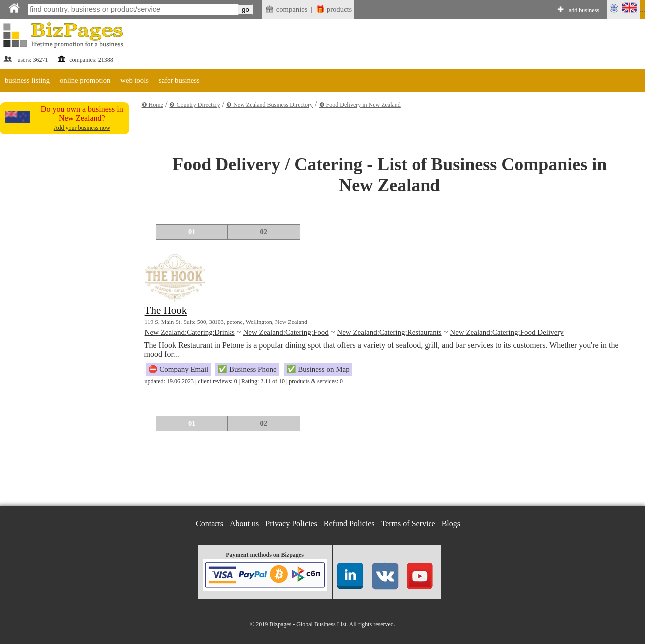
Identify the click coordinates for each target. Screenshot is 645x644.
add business (584, 10)
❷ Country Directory (195, 105)
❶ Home (152, 105)
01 (192, 232)
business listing (27, 80)
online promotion (85, 80)
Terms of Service (408, 523)
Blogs (451, 523)
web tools (134, 80)
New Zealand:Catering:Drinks (190, 332)
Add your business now (82, 128)
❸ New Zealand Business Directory (270, 105)
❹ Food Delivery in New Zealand (360, 105)
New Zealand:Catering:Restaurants (389, 332)
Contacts (210, 523)
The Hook (166, 310)
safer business (179, 80)
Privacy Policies (291, 523)
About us (244, 523)
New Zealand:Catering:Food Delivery (507, 332)
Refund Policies (349, 523)
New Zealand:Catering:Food (286, 332)
